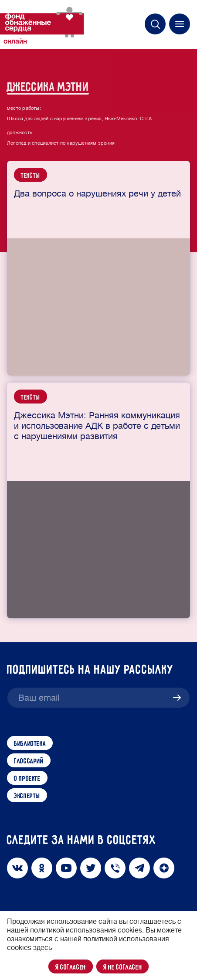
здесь (42, 948)
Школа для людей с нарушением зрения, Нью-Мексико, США (80, 126)
